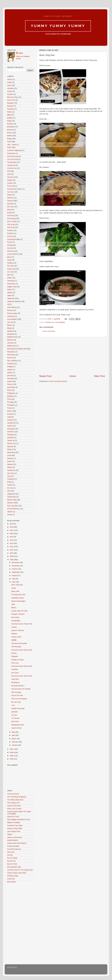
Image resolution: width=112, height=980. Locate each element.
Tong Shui (15, 679)
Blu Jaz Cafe (16, 702)
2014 (12, 540)
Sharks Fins (12, 443)
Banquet (10, 106)
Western (10, 503)
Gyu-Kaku (15, 721)
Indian (9, 278)
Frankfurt (11, 233)
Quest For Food (13, 817)
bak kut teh (11, 100)
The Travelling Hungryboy (17, 797)
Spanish (10, 446)
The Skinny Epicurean (15, 800)
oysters (10, 372)
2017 (12, 530)
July (13, 579)
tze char (10, 488)
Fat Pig (10, 855)
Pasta (9, 381)
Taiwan (10, 467)
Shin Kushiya (16, 692)
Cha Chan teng (13, 156)
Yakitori (10, 512)
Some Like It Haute (14, 809)
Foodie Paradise (13, 846)
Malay (9, 328)
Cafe (9, 142)
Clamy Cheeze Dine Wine (17, 873)
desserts (10, 204)
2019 (12, 524)
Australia (10, 88)
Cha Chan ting (12, 159)
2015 (12, 537)
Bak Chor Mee (12, 97)
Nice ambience (13, 361)
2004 (12, 759)
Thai (9, 476)
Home (73, 376)
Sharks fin (11, 441)
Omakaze (11, 364)
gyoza (9, 257)
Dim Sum (11, 207)
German (10, 248)
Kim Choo (15, 673)
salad (9, 417)
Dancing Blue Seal (14, 867)
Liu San (14, 715)
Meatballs (11, 334)
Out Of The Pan (17, 695)
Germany (11, 251)
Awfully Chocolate (18, 708)
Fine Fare (11, 852)
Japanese (11, 298)
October (15, 569)
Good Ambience (13, 254)
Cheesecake (12, 162)
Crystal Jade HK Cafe (19, 611)
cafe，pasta (12, 145)
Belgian (10, 118)
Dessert (10, 201)
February (15, 742)
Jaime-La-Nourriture (15, 837)
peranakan (11, 387)
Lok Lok (10, 322)
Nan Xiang (15, 617)
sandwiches (12, 423)
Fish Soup (11, 224)
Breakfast (11, 127)
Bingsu (10, 121)
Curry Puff (11, 186)
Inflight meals (12, 287)
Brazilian (10, 124)
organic (10, 370)
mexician (10, 343)
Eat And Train (12, 864)
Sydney (10, 464)
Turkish (10, 485)
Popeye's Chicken (18, 614)
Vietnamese (12, 497)
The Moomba (16, 647)
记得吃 (14, 640)
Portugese (11, 405)
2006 (12, 752)
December (16, 562)
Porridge (10, 402)
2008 (12, 560)
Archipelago (16, 621)
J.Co (13, 705)
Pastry (10, 384)
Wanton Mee (12, 500)
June (14, 582)
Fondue (10, 230)
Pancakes (11, 378)
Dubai (9, 210)
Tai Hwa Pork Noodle (19, 643)
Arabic (10, 82)
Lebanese (11, 316)
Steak (9, 449)
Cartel (14, 588)
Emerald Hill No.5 (18, 686)
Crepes (10, 183)
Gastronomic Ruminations (17, 843)
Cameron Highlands (15, 150)
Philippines (11, 393)
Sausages (11, 429)
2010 (12, 553)
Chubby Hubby (13, 876)
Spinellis (14, 712)
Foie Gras (11, 227)
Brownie (10, 130)
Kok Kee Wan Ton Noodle (21, 689)
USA (9, 491)
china (9, 174)
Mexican (10, 340)
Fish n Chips (12, 221)
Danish (10, 195)
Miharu (14, 608)
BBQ (9, 115)
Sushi (9, 455)
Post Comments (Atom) (58, 381)
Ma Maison (15, 682)
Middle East (12, 346)
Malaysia (10, 331)
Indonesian (11, 284)
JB (8, 304)
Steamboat (11, 452)
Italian (9, 289)
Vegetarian (11, 494)
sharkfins (11, 438)
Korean (10, 310)
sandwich (11, 420)
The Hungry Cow (13, 803)
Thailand (10, 479)
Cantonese (11, 153)
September (16, 572)
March (14, 739)
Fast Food (11, 216)
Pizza (9, 399)
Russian (10, 414)
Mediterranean (13, 337)
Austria (10, 91)
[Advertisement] (72, 356)
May (14, 732)
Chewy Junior (16, 637)
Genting (10, 245)
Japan (9, 295)
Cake (9, 147)
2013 (12, 543)
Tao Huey (11, 473)
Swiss (9, 461)
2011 (12, 550)
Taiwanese (11, 470)
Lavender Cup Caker (15, 825)
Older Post (99, 376)
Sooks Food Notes (14, 806)
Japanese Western (14, 301)
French (10, 236)
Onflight (10, 367)
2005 (12, 756)
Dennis (14, 653)
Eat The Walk (12, 858)
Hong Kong (11, 269)
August (15, 575)
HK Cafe (10, 266)
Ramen (10, 411)
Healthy (10, 263)
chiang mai (11, 165)
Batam (10, 112)
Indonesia (11, 281)
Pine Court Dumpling (19, 699)
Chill (9, 171)
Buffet (9, 136)
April (14, 735)
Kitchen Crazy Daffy (15, 828)
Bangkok (10, 103)
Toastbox (15, 669)
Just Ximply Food (14, 831)
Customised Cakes (14, 189)
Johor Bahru (12, 307)
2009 (12, 556)
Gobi (13, 604)
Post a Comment (49, 331)
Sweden (10, 458)
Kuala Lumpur (12, 313)
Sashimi (10, 426)
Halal (9, 260)
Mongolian (11, 352)
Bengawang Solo (18, 725)
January (15, 745)
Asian (9, 85)
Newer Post (45, 376)
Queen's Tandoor (18, 630)
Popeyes (15, 656)
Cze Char (11, 192)
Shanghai (11, 435)
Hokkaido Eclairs (18, 598)
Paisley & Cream (18, 660)
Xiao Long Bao (13, 506)
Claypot (10, 180)
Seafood (10, 432)
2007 (12, 749)
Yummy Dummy (13, 794)
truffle (9, 482)
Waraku (14, 634)
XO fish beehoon (13, 509)
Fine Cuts (15, 663)
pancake (10, 375)
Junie (21, 53)
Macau (10, 325)
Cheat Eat (11, 879)
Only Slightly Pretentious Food (18, 820)
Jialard (10, 834)
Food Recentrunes (14, 849)
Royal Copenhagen (19, 601)
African (10, 79)
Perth (9, 390)
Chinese (10, 177)
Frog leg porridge (14, 239)
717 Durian (15, 718)
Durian (10, 213)
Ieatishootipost (13, 840)
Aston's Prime (17, 728)
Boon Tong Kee (17, 585)
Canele (14, 627)
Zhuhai (10, 515)
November (16, 566)
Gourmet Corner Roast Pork (22, 624)
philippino (11, 396)
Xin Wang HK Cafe (18, 595)
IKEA (9, 275)
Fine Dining (11, 218)
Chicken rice (50, 322)
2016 (12, 534)
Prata (9, 408)
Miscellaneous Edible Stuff (17, 349)
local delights (60, 322)
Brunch (10, 133)
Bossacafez (11, 882)
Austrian (10, 94)
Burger (10, 139)
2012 (12, 547)
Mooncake (11, 355)
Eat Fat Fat (11, 861)
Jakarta (10, 292)
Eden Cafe (15, 591)
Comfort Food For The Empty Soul (20, 870)
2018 (12, 527)
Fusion (10, 242)
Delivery (10, 198)
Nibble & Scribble (14, 822)
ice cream (11, 272)
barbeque (11, 109)
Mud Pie (10, 358)
